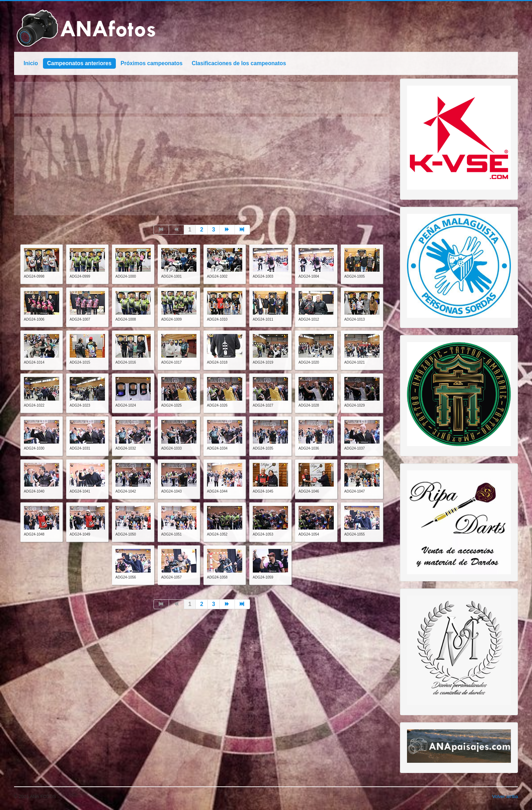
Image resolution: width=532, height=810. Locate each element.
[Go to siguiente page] (227, 230)
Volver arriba (505, 796)
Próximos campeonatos (152, 63)
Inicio (31, 63)
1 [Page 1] (190, 230)
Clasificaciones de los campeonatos (239, 63)
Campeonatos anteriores (79, 63)
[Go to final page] (242, 230)
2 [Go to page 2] (202, 230)
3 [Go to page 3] (214, 230)
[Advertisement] (202, 166)
